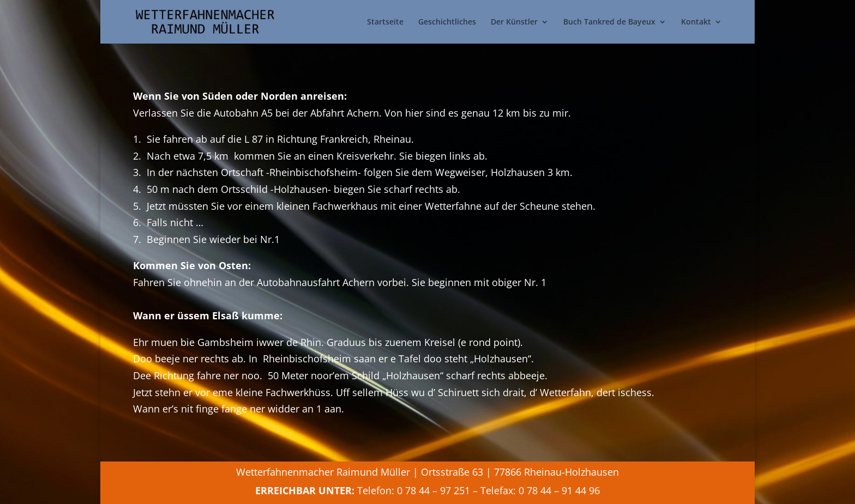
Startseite (385, 22)
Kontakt (696, 22)
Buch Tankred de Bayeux (609, 22)
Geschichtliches (447, 22)
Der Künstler (514, 22)
